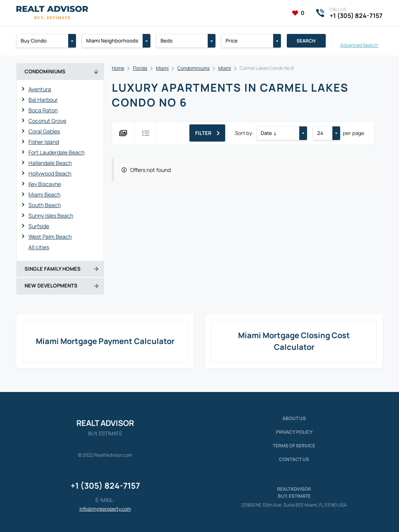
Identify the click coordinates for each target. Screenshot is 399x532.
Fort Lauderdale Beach (56, 152)
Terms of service (294, 446)
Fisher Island (44, 142)
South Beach (45, 205)
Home (118, 68)
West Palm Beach (50, 237)
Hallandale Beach (50, 163)
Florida (140, 68)
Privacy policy (294, 432)
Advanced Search (359, 45)
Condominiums (193, 68)
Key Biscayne (45, 184)
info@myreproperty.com (105, 509)
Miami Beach (44, 194)
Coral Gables (44, 131)
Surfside (39, 226)
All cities (39, 247)
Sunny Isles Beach (51, 215)
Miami (162, 68)
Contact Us (294, 459)
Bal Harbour (43, 100)
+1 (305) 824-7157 (105, 486)
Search (306, 41)
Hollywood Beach (50, 173)
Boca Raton (43, 110)
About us (294, 418)
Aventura (40, 89)
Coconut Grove (47, 121)
